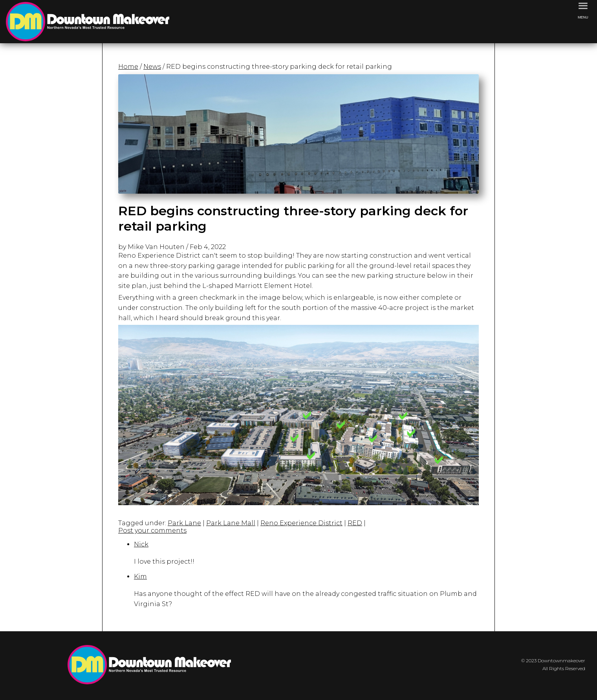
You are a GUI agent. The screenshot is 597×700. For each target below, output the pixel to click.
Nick (141, 544)
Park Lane (184, 523)
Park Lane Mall (231, 523)
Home (128, 67)
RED (355, 523)
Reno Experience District (301, 523)
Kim (140, 576)
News (152, 67)
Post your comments (152, 530)
